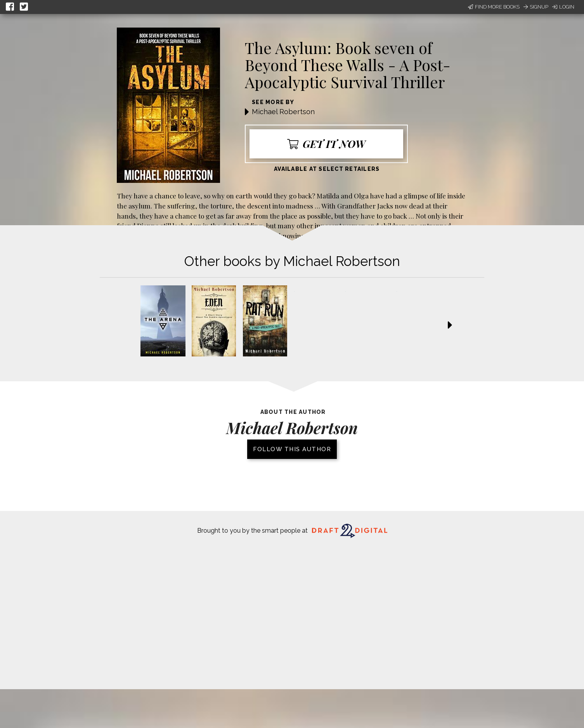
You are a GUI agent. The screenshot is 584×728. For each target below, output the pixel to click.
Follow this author (292, 449)
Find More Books (494, 7)
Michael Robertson (283, 112)
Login (563, 7)
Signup (536, 7)
